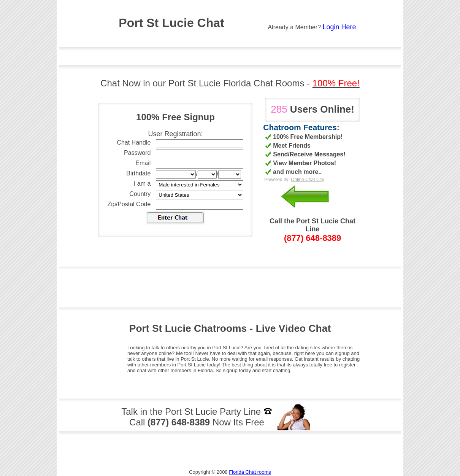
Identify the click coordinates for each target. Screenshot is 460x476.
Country (140, 194)
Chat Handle (134, 142)
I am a (142, 184)
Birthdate (138, 173)
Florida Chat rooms (250, 472)
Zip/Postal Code (129, 204)
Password (137, 153)
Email (143, 163)
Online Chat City (307, 180)
